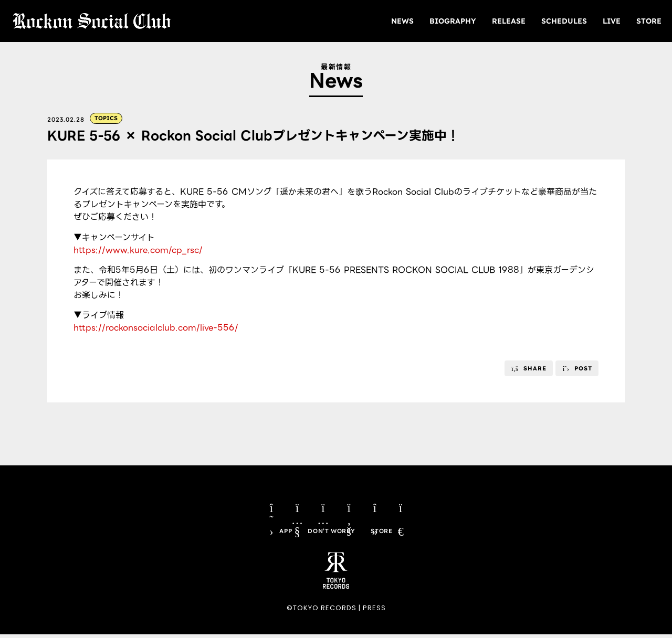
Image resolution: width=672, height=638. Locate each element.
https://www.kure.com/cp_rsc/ (138, 251)
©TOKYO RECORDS (322, 612)
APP (285, 534)
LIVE (612, 21)
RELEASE (509, 21)
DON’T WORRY (331, 534)
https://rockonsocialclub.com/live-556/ (156, 328)
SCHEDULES (564, 21)
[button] (529, 369)
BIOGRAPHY (453, 21)
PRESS (374, 612)
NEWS (402, 21)
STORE (649, 21)
